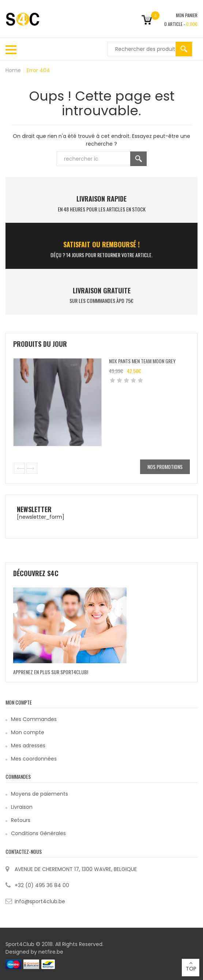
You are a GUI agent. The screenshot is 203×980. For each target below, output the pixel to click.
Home (13, 70)
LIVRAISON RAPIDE (101, 199)
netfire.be (51, 952)
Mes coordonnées (34, 759)
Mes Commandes (34, 719)
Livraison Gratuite (102, 290)
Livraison (22, 807)
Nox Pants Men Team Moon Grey (142, 361)
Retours (21, 820)
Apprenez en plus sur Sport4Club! (51, 672)
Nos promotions (165, 467)
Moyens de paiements (40, 794)
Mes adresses (28, 746)
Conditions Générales (38, 833)
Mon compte (28, 732)
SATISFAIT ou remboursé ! (101, 244)
